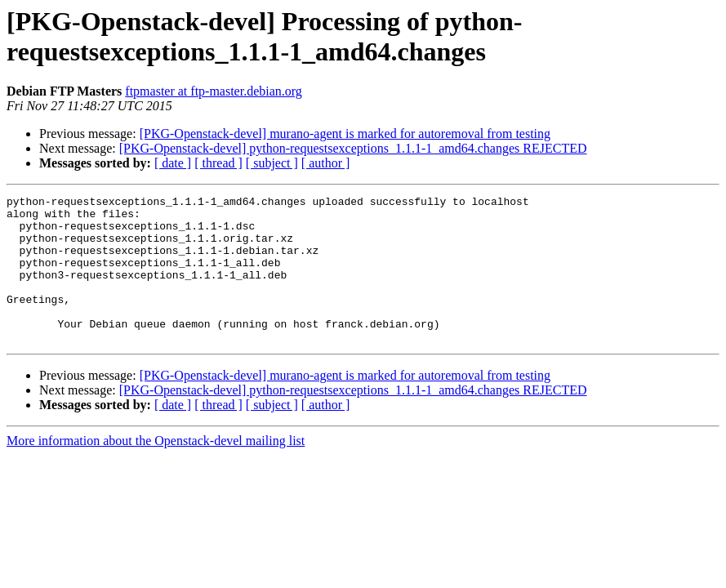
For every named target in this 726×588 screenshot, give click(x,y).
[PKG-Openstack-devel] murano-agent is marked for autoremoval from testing (345, 134)
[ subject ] (272, 163)
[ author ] (326, 163)
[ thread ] (218, 163)
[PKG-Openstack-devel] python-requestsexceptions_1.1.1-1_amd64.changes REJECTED (353, 148)
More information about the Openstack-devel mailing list (156, 470)
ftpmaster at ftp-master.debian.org (214, 91)
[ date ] (173, 163)
